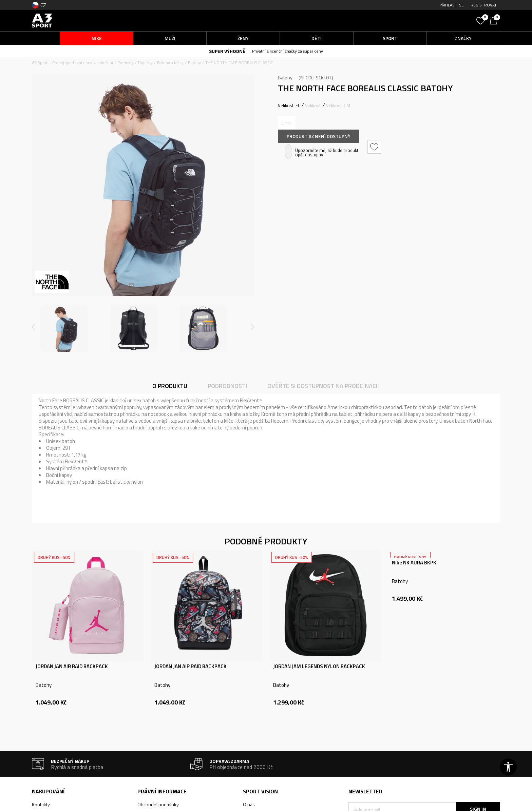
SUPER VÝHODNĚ (227, 51)
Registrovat (484, 5)
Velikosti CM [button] (338, 105)
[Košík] (495, 20)
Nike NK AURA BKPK (414, 563)
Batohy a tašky (170, 63)
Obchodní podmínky (158, 804)
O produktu (170, 386)
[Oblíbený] (481, 20)
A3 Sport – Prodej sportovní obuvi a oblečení (72, 63)
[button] (422, 21)
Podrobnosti (227, 386)
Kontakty (41, 804)
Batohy (194, 63)
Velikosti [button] (313, 105)
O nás (249, 804)
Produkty (126, 63)
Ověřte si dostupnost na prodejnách (324, 386)
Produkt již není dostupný (319, 136)
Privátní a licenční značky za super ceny (288, 51)
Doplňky (145, 63)
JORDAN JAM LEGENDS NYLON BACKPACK (319, 667)
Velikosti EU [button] (289, 105)
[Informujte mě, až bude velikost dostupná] (287, 123)
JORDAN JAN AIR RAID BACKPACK (72, 667)
